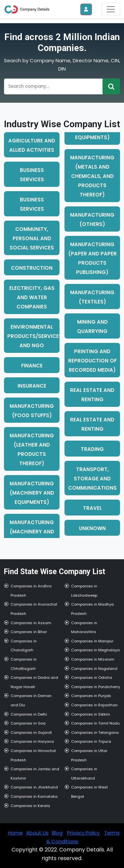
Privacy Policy (83, 833)
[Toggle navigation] (111, 9)
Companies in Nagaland (94, 669)
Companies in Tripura (91, 741)
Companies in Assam (31, 623)
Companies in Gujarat (31, 732)
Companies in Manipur (92, 641)
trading (92, 449)
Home (15, 833)
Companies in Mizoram (93, 659)
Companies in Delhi (29, 714)
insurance (32, 386)
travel (92, 508)
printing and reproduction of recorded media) (92, 361)
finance (32, 366)
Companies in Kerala (30, 806)
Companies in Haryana (32, 741)
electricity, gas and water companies (32, 297)
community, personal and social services (32, 238)
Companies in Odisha (92, 678)
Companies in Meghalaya (95, 650)
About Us (37, 833)
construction (32, 268)
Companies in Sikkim (91, 714)
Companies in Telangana (95, 732)
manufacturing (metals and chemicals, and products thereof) (92, 176)
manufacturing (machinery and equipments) (32, 493)
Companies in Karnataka (34, 796)
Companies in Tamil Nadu (95, 723)
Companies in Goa (28, 723)
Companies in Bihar (29, 632)
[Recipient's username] (53, 86)
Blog (57, 833)
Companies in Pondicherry (96, 687)
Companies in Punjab (91, 696)
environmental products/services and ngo (35, 336)
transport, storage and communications (92, 479)
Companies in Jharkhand (34, 787)
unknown (92, 528)
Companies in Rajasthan (94, 705)
